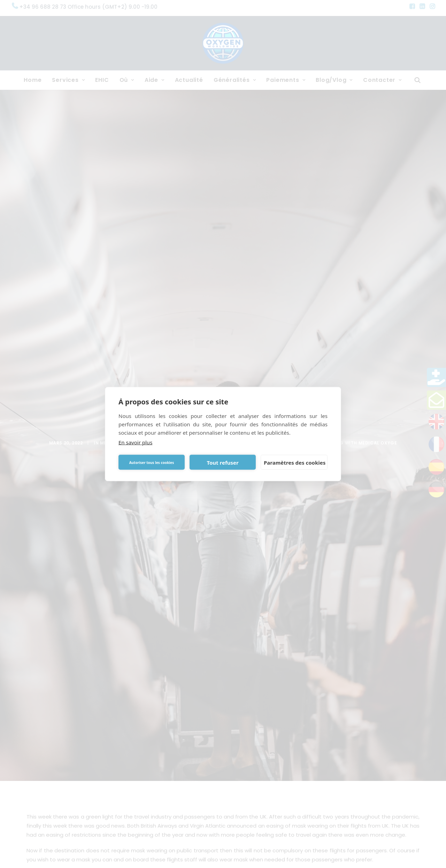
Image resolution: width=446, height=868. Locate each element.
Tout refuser (222, 462)
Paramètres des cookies (295, 462)
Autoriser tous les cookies (152, 462)
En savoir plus (135, 442)
